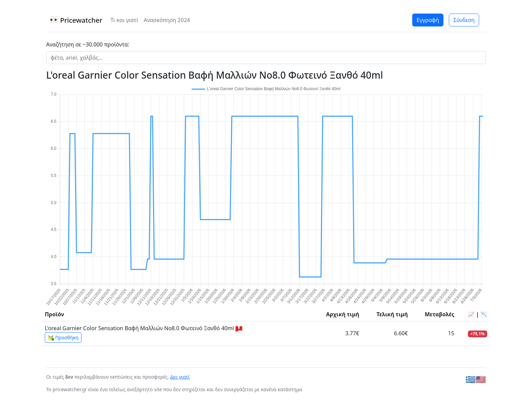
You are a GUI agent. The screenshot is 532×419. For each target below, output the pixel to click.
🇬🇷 (471, 379)
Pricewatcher (76, 20)
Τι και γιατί (125, 20)
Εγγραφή (428, 20)
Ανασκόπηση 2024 (167, 20)
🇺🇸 (481, 379)
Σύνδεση (464, 20)
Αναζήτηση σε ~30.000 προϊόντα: (88, 44)
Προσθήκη (63, 338)
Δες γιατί (180, 377)
